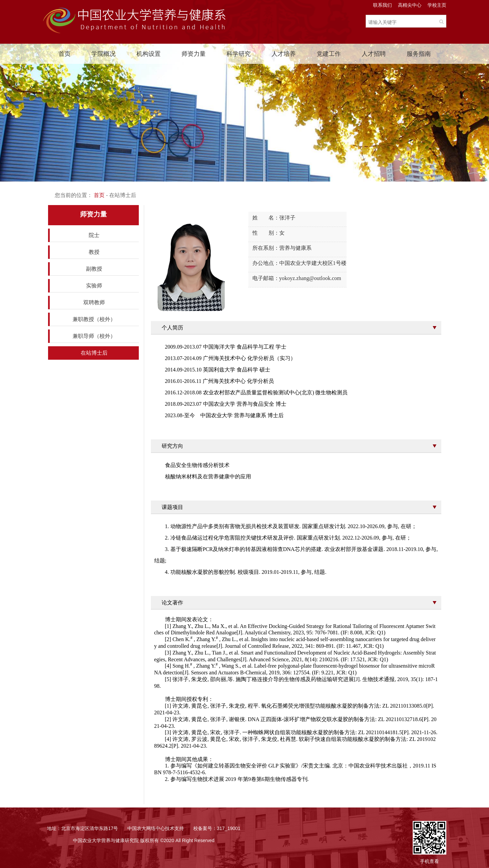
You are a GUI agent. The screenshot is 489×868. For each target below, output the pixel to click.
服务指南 (419, 54)
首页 (65, 54)
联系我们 (382, 5)
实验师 (94, 286)
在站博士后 (94, 353)
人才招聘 (374, 54)
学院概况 (104, 54)
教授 (94, 252)
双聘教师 (94, 302)
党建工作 (329, 54)
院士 (94, 235)
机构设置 (149, 54)
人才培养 (284, 54)
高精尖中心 (410, 5)
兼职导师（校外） (94, 336)
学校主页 (437, 5)
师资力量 (194, 54)
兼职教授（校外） (94, 319)
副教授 (94, 269)
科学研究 (239, 54)
